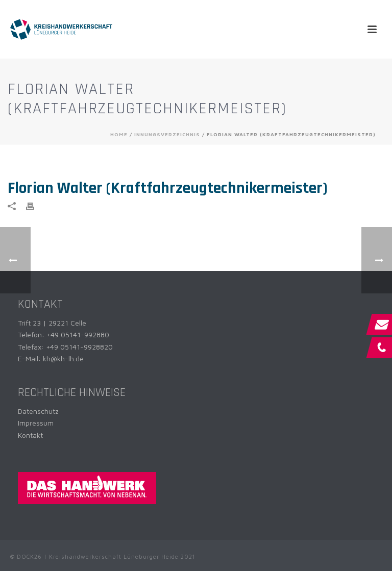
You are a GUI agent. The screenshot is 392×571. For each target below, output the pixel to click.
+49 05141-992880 (78, 334)
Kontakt (30, 435)
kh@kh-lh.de (63, 358)
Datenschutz (38, 411)
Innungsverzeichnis (167, 134)
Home (119, 134)
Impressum (36, 423)
